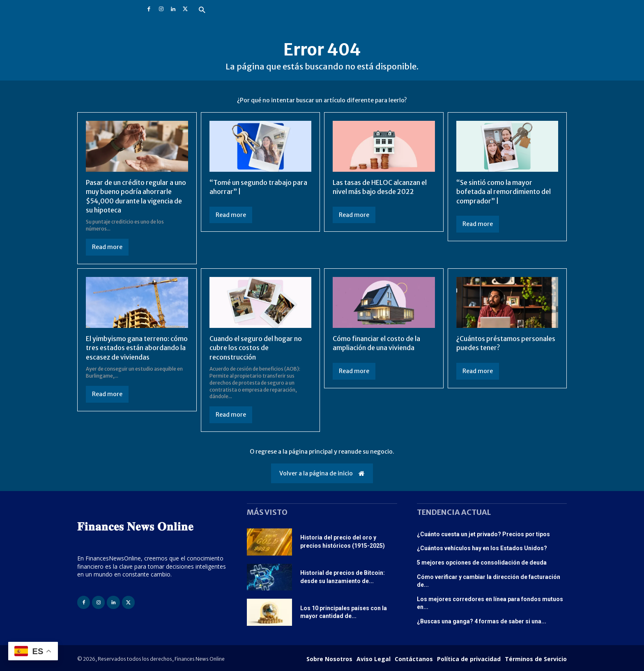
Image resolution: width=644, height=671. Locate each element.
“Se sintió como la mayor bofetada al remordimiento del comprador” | (504, 192)
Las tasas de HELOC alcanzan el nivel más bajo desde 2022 (380, 187)
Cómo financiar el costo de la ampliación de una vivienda (376, 343)
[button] (202, 10)
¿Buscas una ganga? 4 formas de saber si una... (482, 621)
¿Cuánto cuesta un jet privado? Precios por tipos (483, 534)
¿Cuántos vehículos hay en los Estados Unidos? (482, 548)
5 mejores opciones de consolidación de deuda (482, 563)
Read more (107, 247)
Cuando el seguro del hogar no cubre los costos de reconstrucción (256, 348)
